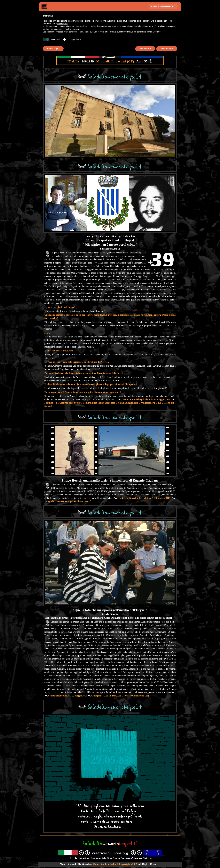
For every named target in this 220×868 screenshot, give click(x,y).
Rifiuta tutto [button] (145, 49)
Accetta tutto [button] (167, 49)
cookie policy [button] (63, 24)
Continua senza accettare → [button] (163, 7)
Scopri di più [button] (53, 49)
